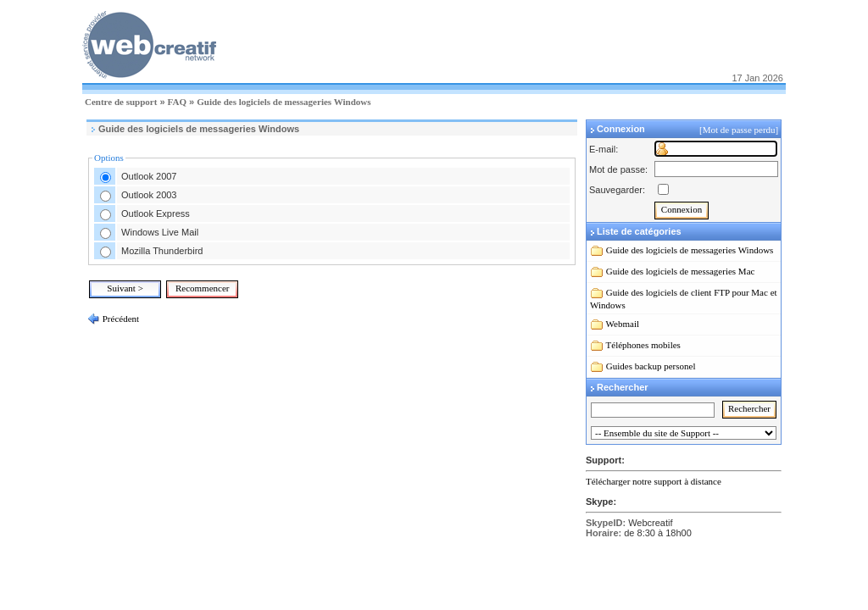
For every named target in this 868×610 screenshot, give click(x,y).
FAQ (177, 102)
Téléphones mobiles (643, 345)
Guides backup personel (651, 366)
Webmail (623, 324)
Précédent (120, 319)
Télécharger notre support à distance (654, 481)
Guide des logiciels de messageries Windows (284, 102)
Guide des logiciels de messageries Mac (681, 271)
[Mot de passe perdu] (740, 130)
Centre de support (121, 102)
